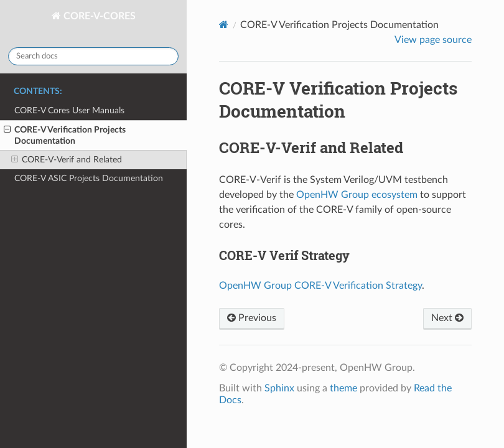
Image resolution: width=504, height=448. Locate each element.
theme (343, 388)
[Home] (224, 25)
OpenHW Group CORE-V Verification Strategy (320, 286)
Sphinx (279, 388)
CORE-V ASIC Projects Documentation (89, 178)
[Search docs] (93, 56)
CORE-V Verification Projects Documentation (65, 135)
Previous (252, 318)
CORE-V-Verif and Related (67, 160)
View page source (433, 40)
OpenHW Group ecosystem (357, 195)
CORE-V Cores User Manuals (69, 110)
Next (447, 318)
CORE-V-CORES (98, 16)
